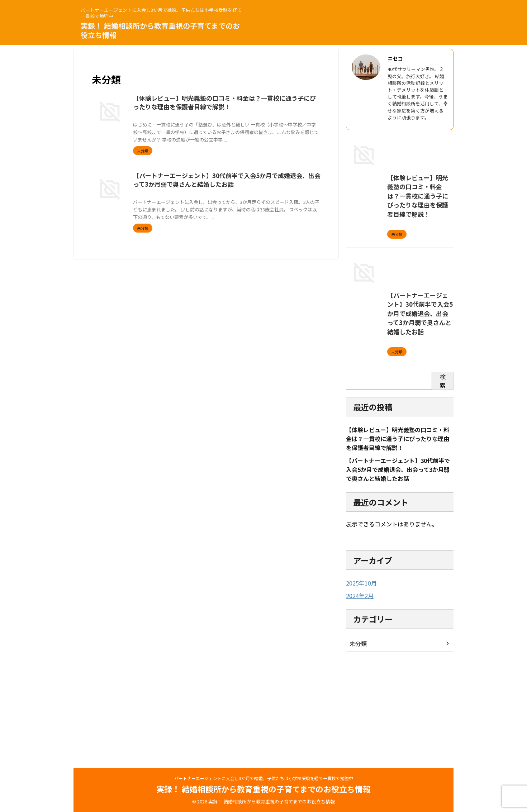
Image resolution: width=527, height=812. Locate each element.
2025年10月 (360, 686)
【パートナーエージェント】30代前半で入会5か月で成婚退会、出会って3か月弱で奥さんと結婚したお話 (398, 424)
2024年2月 (358, 698)
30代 (210, 203)
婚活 (287, 203)
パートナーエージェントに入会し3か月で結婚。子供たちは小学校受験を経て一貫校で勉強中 (264, 778)
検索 (443, 481)
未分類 (357, 745)
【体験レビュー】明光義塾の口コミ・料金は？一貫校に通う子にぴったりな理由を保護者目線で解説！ (399, 257)
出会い (274, 203)
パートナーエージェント (241, 203)
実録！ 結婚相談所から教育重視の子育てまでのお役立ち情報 (160, 30)
